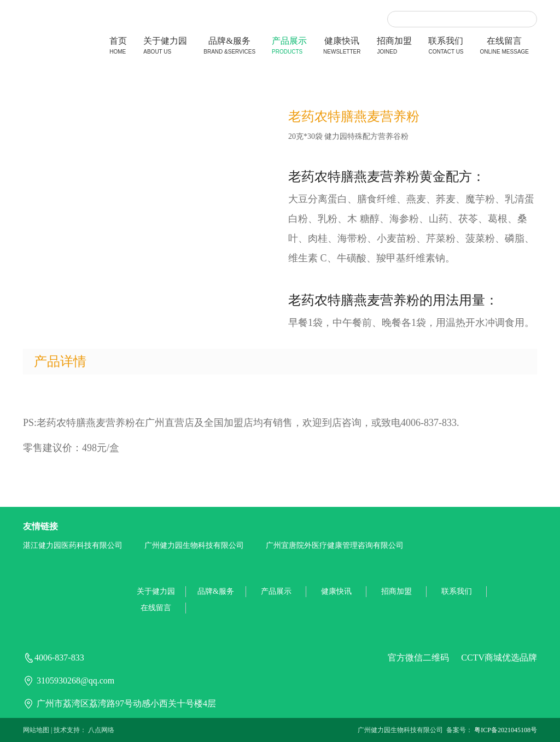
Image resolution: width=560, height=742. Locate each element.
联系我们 (446, 47)
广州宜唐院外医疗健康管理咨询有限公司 (335, 545)
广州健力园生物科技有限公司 (194, 545)
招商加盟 (394, 47)
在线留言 (504, 47)
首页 (118, 47)
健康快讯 (342, 47)
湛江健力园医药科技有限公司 (73, 545)
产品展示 (289, 47)
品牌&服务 (229, 47)
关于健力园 (165, 47)
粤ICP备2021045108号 (506, 730)
